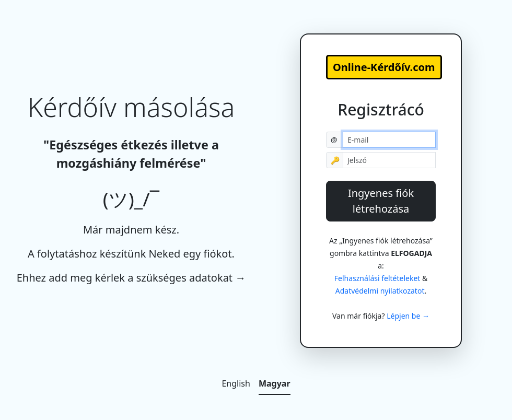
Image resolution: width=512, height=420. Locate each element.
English (236, 383)
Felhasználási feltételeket (377, 278)
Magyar (275, 383)
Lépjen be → (408, 316)
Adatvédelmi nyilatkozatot (380, 291)
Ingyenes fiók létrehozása (381, 201)
